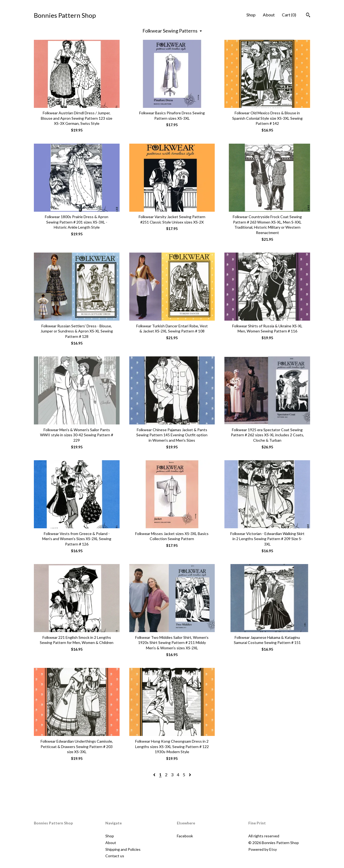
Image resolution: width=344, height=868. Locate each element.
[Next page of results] (190, 775)
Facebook (185, 836)
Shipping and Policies (123, 849)
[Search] (308, 16)
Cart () (289, 15)
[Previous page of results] (155, 775)
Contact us (115, 856)
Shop (251, 15)
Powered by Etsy (263, 849)
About (269, 15)
